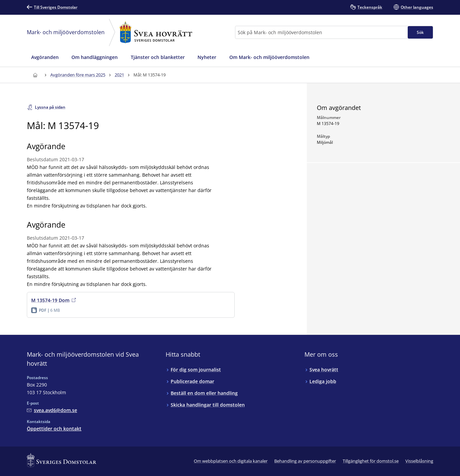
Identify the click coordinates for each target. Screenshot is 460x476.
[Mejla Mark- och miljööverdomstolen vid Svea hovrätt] (52, 410)
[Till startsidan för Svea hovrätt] (35, 75)
